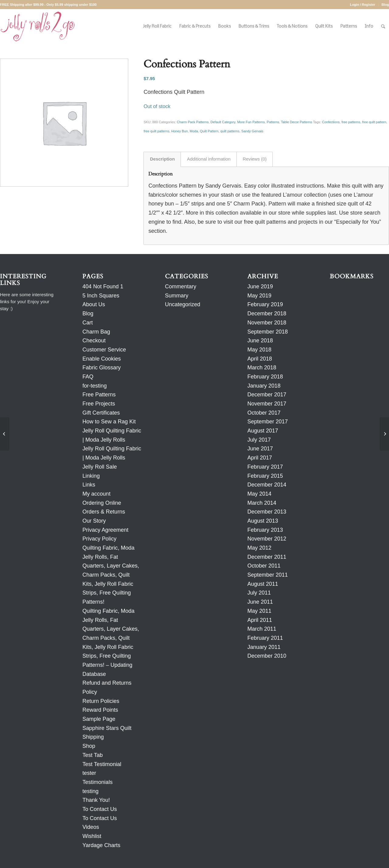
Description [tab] (162, 159)
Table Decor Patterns (297, 122)
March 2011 (262, 629)
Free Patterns (99, 395)
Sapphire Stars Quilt (107, 728)
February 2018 (265, 377)
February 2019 (265, 304)
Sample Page (99, 719)
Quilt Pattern (209, 131)
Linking (91, 476)
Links (89, 485)
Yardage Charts (101, 845)
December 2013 (267, 512)
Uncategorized (183, 304)
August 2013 (263, 521)
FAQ (88, 377)
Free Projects (99, 404)
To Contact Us (100, 809)
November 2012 (267, 539)
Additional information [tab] (209, 159)
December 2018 (267, 314)
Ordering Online (102, 503)
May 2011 (259, 611)
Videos (91, 827)
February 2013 (265, 530)
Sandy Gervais (252, 131)
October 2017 (264, 413)
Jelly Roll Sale (100, 467)
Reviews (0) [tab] (255, 159)
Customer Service (104, 350)
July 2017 (259, 440)
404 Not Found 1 (103, 287)
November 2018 (267, 323)
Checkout (94, 341)
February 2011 (265, 638)
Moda (194, 131)
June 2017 (260, 449)
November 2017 (267, 404)
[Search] (383, 27)
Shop (89, 746)
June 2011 (260, 602)
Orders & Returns (104, 512)
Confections (331, 122)
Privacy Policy (99, 539)
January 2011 (264, 647)
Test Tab (93, 755)
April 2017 (260, 458)
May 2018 (259, 350)
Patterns (273, 122)
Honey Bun (180, 131)
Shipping (93, 737)
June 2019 (260, 287)
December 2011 (267, 557)
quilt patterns (230, 131)
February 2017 (265, 467)
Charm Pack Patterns (193, 122)
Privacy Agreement (105, 530)
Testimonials (97, 782)
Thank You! (96, 800)
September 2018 (268, 332)
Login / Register (362, 5)
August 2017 (263, 431)
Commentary (181, 287)
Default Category (223, 122)
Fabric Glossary (102, 368)
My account (96, 494)
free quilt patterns (156, 131)
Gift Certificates (101, 413)
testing (90, 791)
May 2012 (259, 548)
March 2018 (262, 368)
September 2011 (268, 575)
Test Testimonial (102, 764)
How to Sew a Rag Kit (109, 422)
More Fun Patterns (251, 122)
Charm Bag (96, 332)
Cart (88, 323)
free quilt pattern (374, 122)
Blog (385, 5)
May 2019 (259, 296)
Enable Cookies (102, 359)
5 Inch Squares (101, 296)
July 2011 (259, 593)
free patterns (351, 122)
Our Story (94, 521)
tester (89, 773)
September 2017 (268, 422)
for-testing (95, 386)
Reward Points (100, 710)
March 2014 (262, 503)
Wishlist (92, 836)
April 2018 (260, 359)
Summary (177, 296)
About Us (94, 304)
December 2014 (267, 485)
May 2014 (259, 494)
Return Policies (101, 701)
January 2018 (264, 386)
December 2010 (267, 656)
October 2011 (264, 566)
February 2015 (265, 476)
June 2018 (260, 341)
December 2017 (267, 395)
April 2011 (260, 620)
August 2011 (263, 584)
